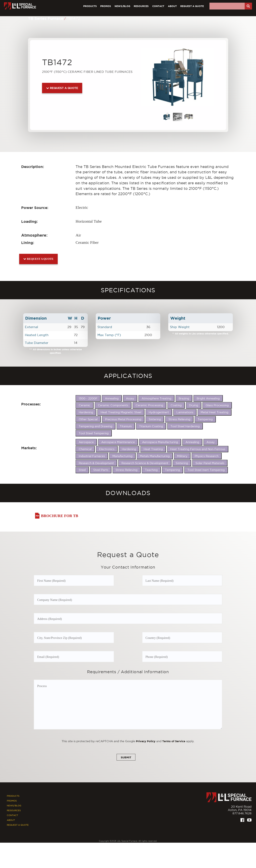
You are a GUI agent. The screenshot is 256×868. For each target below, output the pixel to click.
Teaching (151, 470)
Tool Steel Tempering (94, 433)
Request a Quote (62, 88)
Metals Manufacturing (155, 456)
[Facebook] (242, 822)
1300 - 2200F (88, 398)
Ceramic (85, 405)
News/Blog (122, 6)
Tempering (205, 419)
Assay (130, 398)
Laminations (185, 412)
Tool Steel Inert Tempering (206, 470)
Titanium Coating (151, 426)
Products (90, 6)
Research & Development (96, 463)
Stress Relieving (179, 419)
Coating (176, 405)
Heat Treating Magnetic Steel (121, 412)
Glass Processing (217, 405)
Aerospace (86, 442)
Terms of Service (174, 742)
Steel (82, 470)
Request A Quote (192, 6)
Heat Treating (153, 449)
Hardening (86, 412)
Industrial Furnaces (92, 456)
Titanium (126, 426)
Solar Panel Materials (210, 463)
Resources (141, 6)
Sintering (155, 419)
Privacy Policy (145, 742)
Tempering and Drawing (95, 426)
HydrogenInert (159, 412)
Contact (158, 6)
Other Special (88, 419)
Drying (194, 405)
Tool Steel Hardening (185, 426)
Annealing (112, 398)
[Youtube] (249, 822)
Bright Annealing (208, 398)
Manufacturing (122, 456)
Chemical (85, 449)
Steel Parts (101, 470)
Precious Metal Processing (123, 419)
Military (182, 456)
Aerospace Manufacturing (160, 442)
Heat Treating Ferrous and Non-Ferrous (198, 449)
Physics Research (207, 456)
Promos (106, 6)
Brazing (184, 398)
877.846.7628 (241, 815)
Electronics (107, 449)
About (172, 6)
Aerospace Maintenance (118, 442)
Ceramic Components (113, 405)
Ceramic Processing (149, 405)
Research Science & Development (145, 463)
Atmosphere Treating (156, 398)
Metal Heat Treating (214, 412)
